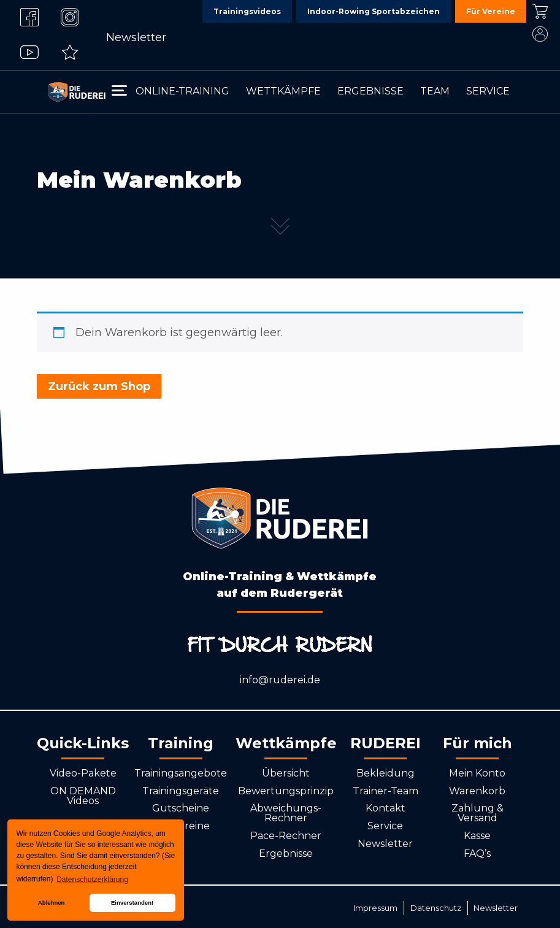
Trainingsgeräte (181, 791)
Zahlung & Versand (478, 813)
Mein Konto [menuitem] (540, 34)
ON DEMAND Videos (83, 796)
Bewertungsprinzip (286, 791)
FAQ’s (477, 853)
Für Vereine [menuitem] (491, 11)
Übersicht (286, 773)
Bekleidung (385, 773)
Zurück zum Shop (99, 386)
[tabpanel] (280, 139)
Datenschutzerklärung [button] (92, 880)
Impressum (375, 908)
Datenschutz (436, 908)
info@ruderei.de (280, 680)
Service (385, 826)
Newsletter (136, 37)
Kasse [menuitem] (540, 11)
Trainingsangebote (181, 773)
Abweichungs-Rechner (286, 813)
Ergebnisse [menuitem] (370, 91)
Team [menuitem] (435, 91)
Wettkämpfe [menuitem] (283, 91)
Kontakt (385, 808)
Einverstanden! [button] (132, 903)
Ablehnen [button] (52, 903)
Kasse (477, 836)
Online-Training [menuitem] (182, 91)
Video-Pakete (83, 773)
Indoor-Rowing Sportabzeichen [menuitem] (374, 11)
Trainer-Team (385, 791)
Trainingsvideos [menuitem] (247, 11)
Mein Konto (477, 773)
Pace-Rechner (286, 836)
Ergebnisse (286, 853)
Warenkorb (477, 791)
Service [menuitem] (488, 91)
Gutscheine (181, 808)
